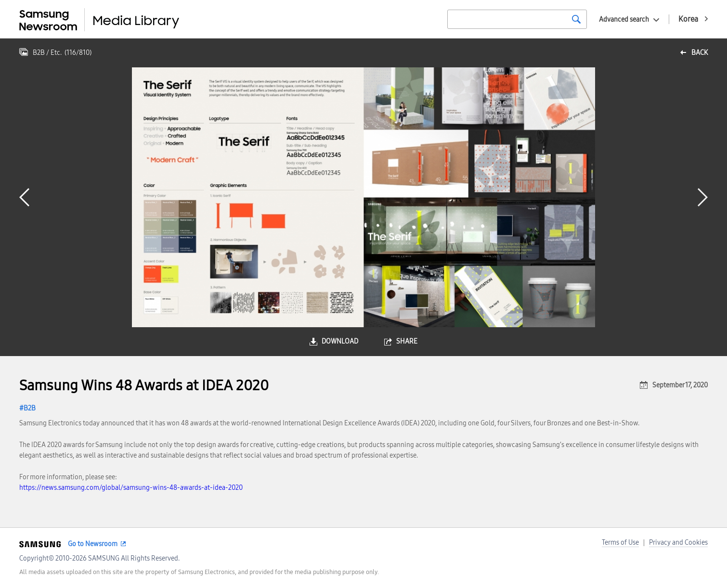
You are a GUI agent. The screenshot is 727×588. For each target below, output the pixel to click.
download (340, 341)
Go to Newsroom (93, 544)
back (700, 53)
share (407, 341)
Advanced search (624, 19)
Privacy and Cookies (678, 543)
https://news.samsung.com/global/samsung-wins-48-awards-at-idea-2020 (131, 488)
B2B (30, 408)
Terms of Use (620, 543)
